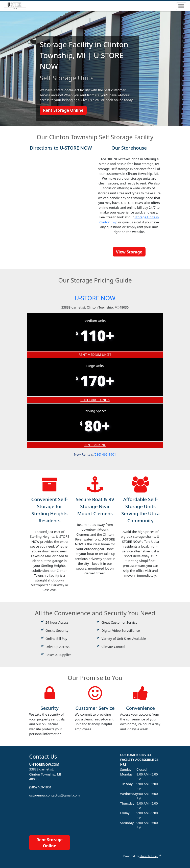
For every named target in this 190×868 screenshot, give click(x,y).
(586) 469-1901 (105, 454)
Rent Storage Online (63, 110)
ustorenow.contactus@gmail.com (55, 795)
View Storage (129, 252)
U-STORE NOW (95, 298)
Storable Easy (150, 856)
